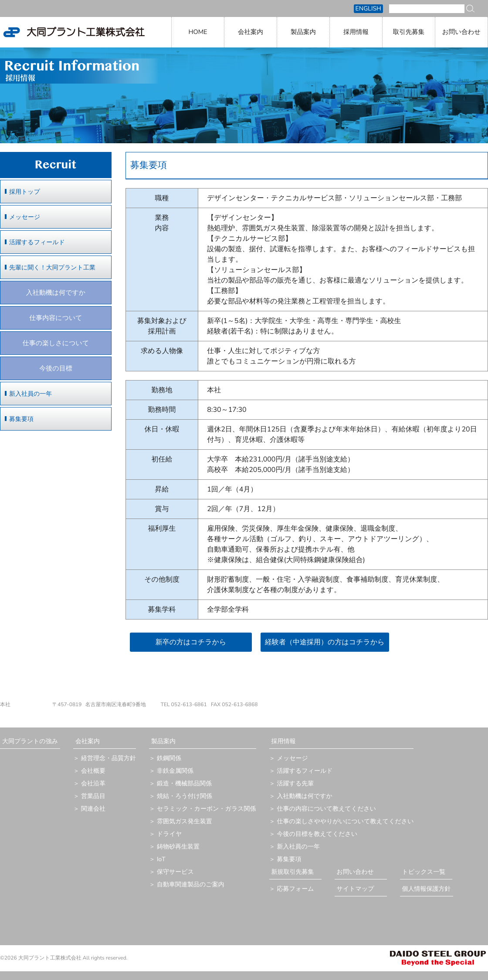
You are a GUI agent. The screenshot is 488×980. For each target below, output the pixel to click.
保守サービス (175, 872)
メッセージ (25, 217)
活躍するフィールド (37, 242)
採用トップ (25, 192)
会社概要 (93, 771)
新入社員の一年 (30, 394)
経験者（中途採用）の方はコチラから (325, 642)
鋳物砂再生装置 (178, 847)
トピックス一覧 (424, 872)
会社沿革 (93, 783)
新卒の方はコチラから (191, 642)
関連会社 (93, 809)
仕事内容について (56, 318)
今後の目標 (56, 369)
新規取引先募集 (293, 872)
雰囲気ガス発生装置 (185, 821)
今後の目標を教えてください (317, 834)
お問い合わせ (461, 32)
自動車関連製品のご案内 (191, 884)
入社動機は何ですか (56, 293)
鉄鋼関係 (169, 758)
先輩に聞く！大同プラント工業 (52, 268)
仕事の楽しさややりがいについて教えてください (346, 821)
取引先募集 (409, 32)
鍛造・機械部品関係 (184, 783)
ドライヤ (169, 834)
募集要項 (21, 419)
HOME (198, 32)
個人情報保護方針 (427, 889)
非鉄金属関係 (175, 771)
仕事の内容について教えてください (327, 809)
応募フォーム (296, 889)
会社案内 (251, 32)
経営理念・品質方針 (108, 758)
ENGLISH (368, 8)
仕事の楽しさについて (56, 344)
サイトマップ (356, 889)
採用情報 (356, 32)
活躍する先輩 (296, 783)
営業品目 (93, 796)
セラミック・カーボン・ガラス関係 (207, 809)
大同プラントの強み (30, 741)
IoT (161, 859)
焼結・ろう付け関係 (185, 796)
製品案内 (303, 32)
